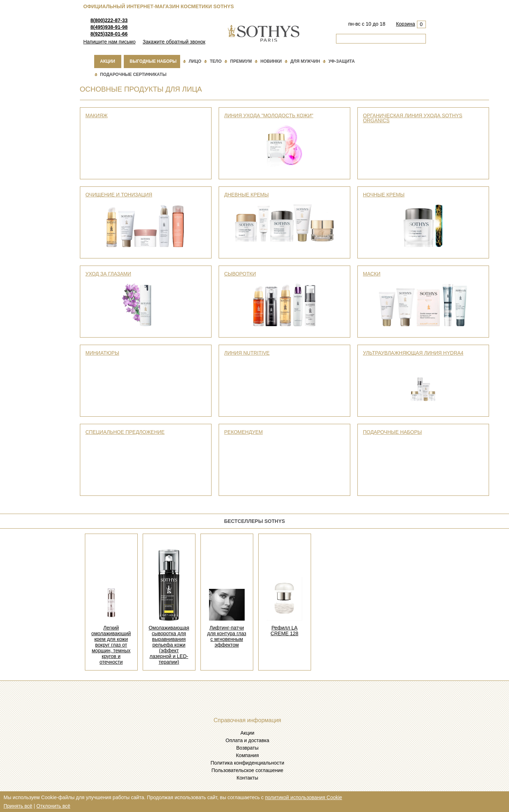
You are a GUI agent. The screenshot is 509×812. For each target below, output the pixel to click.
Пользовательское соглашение (248, 770)
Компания (247, 755)
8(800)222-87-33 (109, 20)
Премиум (241, 61)
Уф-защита (342, 61)
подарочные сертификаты (133, 74)
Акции (108, 61)
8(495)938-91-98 (109, 27)
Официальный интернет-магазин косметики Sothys (159, 6)
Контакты (247, 778)
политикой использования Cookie (304, 797)
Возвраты (247, 748)
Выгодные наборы (153, 61)
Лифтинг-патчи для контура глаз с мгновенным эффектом (227, 636)
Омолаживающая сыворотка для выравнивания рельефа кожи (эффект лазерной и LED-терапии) (169, 645)
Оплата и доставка (247, 740)
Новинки (271, 61)
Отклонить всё (53, 806)
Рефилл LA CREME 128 (285, 631)
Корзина (405, 24)
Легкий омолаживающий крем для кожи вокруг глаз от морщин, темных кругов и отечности (111, 645)
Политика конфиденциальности (247, 763)
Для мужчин (305, 61)
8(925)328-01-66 (109, 34)
